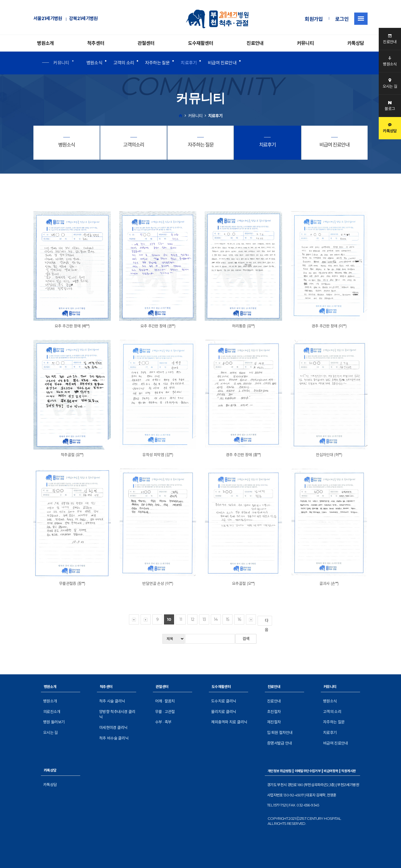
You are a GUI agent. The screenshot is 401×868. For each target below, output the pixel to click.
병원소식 (94, 63)
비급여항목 (331, 771)
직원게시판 (348, 771)
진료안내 (255, 43)
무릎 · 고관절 (165, 712)
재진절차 (274, 722)
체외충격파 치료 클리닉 (229, 722)
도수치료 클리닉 (223, 701)
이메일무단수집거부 (308, 771)
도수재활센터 (201, 43)
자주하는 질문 (157, 63)
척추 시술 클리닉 (112, 701)
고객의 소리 (124, 63)
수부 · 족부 (163, 722)
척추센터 (96, 43)
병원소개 (46, 43)
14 (216, 619)
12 (193, 619)
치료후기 (189, 63)
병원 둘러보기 (54, 722)
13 (204, 619)
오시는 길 (51, 733)
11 (181, 619)
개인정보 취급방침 (280, 771)
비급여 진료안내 (222, 63)
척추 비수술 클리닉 (114, 738)
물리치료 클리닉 (223, 712)
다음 (268, 622)
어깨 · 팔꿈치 (165, 701)
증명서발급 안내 (279, 743)
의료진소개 (52, 712)
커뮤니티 (305, 43)
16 (239, 619)
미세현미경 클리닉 (113, 728)
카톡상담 (356, 43)
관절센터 (146, 43)
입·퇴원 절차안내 (280, 733)
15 (228, 619)
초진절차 (274, 712)
